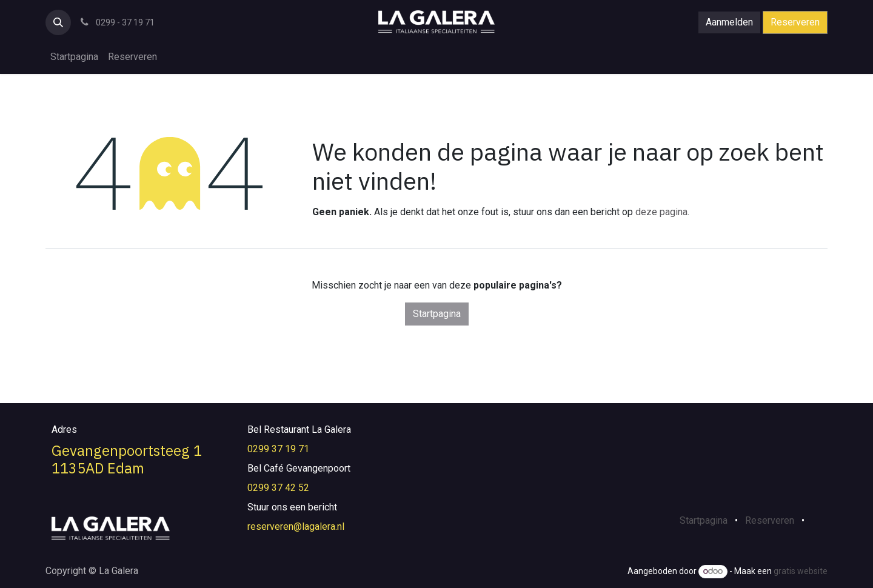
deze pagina (661, 212)
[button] (58, 22)
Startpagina (437, 314)
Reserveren (795, 22)
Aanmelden (729, 22)
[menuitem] (74, 57)
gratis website (801, 571)
